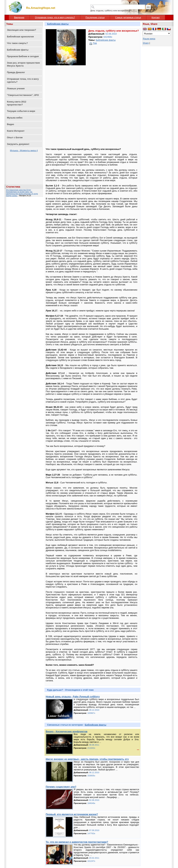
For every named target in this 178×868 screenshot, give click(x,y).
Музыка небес (15, 118)
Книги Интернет (16, 131)
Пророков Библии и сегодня (23, 56)
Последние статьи (95, 17)
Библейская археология (20, 37)
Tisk (95, 43)
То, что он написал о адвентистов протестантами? (77, 842)
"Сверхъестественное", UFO (23, 95)
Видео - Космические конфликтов (67, 731)
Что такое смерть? (17, 43)
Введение (19, 17)
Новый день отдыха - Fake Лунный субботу (73, 697)
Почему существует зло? (61, 787)
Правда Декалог (16, 72)
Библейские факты (18, 50)
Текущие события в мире (21, 111)
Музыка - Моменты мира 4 (24, 150)
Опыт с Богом (15, 137)
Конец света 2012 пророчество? (17, 103)
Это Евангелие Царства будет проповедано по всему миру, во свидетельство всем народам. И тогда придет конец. (22, 193)
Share (146, 43)
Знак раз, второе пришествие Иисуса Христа (23, 64)
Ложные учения (16, 88)
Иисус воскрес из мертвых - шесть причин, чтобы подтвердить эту (87, 759)
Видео (11, 124)
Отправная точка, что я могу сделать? (55, 17)
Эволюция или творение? (21, 30)
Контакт (156, 17)
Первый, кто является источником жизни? (72, 814)
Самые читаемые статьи (128, 17)
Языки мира (149, 39)
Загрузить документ (18, 144)
